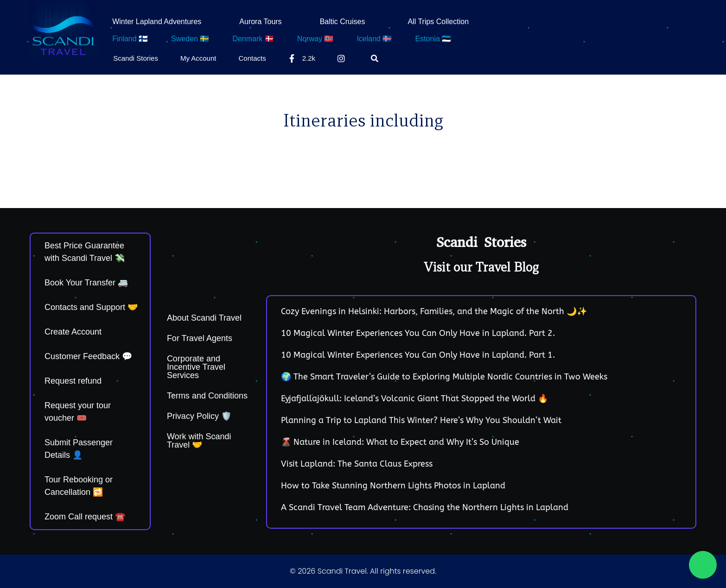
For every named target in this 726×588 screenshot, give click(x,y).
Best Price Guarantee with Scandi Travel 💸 (85, 252)
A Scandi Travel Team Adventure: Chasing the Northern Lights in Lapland (425, 507)
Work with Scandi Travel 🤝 (199, 441)
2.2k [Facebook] (302, 58)
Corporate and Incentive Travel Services (196, 367)
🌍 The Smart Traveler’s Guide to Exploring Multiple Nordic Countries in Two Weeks (444, 377)
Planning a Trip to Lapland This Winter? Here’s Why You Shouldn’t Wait (421, 420)
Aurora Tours (260, 22)
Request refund (73, 381)
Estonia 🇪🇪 (433, 39)
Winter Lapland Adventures (157, 22)
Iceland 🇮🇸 (374, 39)
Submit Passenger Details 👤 (79, 449)
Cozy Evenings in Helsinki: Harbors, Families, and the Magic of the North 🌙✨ (434, 311)
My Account (198, 58)
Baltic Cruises (343, 22)
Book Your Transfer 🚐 (86, 283)
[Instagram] (343, 58)
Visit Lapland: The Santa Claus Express (357, 464)
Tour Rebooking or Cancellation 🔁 (79, 486)
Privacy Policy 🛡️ (199, 416)
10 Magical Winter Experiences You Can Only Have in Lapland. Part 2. (418, 333)
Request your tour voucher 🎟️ (78, 412)
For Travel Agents (200, 338)
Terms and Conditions (207, 396)
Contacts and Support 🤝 (91, 307)
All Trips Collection (438, 22)
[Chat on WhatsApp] (703, 565)
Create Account (73, 332)
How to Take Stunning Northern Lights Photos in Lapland (393, 486)
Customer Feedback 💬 (88, 356)
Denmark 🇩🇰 (253, 39)
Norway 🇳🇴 (315, 39)
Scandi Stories (136, 58)
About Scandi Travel (204, 318)
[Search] (376, 58)
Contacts (252, 58)
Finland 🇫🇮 (130, 39)
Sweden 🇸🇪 (190, 39)
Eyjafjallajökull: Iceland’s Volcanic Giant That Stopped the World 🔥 (414, 398)
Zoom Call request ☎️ (85, 517)
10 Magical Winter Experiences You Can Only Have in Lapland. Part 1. (418, 355)
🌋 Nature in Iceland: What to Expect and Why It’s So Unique (400, 442)
